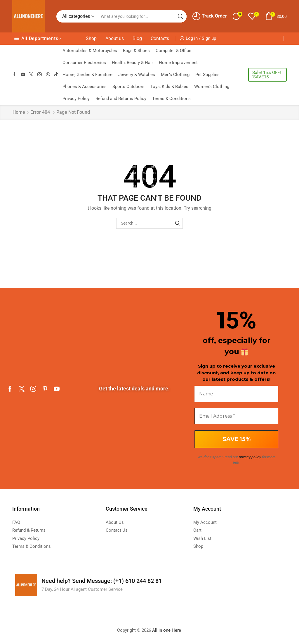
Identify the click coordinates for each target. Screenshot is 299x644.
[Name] (236, 394)
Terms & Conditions (171, 99)
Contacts (160, 38)
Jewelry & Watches (137, 75)
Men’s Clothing (175, 75)
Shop (91, 38)
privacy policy (250, 457)
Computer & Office (173, 51)
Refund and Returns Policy (121, 99)
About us (115, 38)
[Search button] (180, 16)
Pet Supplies (207, 75)
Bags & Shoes (136, 51)
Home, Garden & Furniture (87, 75)
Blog (137, 38)
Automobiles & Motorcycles (90, 51)
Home (19, 112)
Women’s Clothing (212, 87)
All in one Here (167, 630)
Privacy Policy (76, 99)
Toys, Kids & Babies (169, 87)
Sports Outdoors (128, 87)
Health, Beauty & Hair (132, 63)
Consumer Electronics (84, 63)
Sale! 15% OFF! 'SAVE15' (267, 75)
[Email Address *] (236, 416)
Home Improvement (178, 63)
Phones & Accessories (85, 87)
